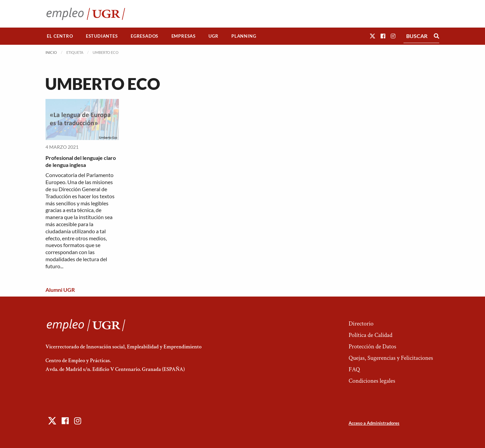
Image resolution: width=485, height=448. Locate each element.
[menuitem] (60, 36)
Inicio (51, 52)
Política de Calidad (370, 335)
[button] (373, 36)
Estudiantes (102, 36)
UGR (213, 36)
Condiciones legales (372, 381)
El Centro (60, 36)
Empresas (184, 36)
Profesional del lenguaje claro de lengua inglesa (81, 161)
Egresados (144, 36)
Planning (244, 36)
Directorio (361, 324)
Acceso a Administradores (374, 423)
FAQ (354, 369)
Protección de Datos (372, 347)
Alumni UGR (60, 290)
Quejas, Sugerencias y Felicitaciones (391, 358)
